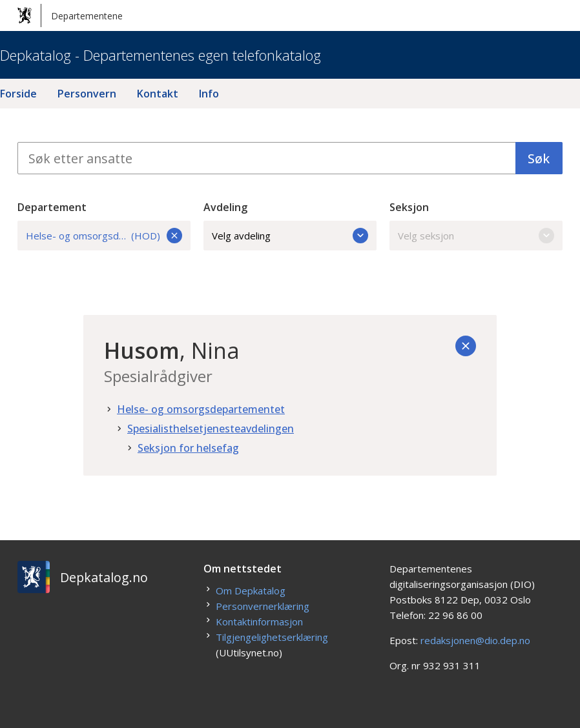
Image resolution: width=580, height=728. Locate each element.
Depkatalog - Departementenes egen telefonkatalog (161, 55)
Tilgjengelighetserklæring (272, 637)
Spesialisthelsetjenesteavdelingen (211, 429)
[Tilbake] (466, 346)
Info (209, 94)
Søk (539, 158)
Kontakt (158, 94)
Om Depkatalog (251, 591)
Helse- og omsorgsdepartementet (201, 409)
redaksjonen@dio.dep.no (475, 640)
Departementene (70, 15)
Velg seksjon (476, 236)
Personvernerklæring (263, 606)
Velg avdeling (290, 236)
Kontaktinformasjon (259, 622)
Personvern (87, 94)
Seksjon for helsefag (188, 448)
